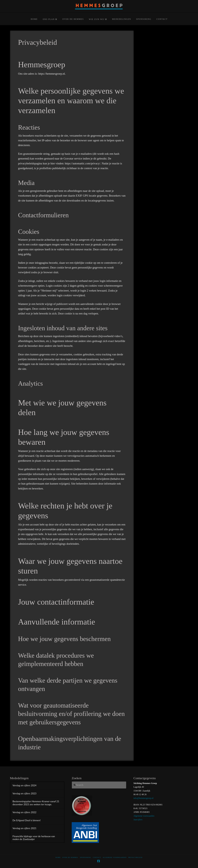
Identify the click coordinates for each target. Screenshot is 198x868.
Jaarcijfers (138, 820)
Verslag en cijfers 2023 (24, 793)
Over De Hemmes (70, 857)
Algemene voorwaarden (144, 816)
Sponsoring (86, 857)
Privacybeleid (135, 857)
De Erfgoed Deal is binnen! (27, 820)
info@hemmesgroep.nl (143, 798)
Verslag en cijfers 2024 (24, 785)
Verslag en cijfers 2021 (24, 828)
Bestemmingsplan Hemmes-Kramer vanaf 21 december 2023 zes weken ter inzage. (36, 803)
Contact (97, 857)
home (58, 857)
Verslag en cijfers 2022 (24, 812)
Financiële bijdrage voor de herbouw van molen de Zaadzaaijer (34, 838)
